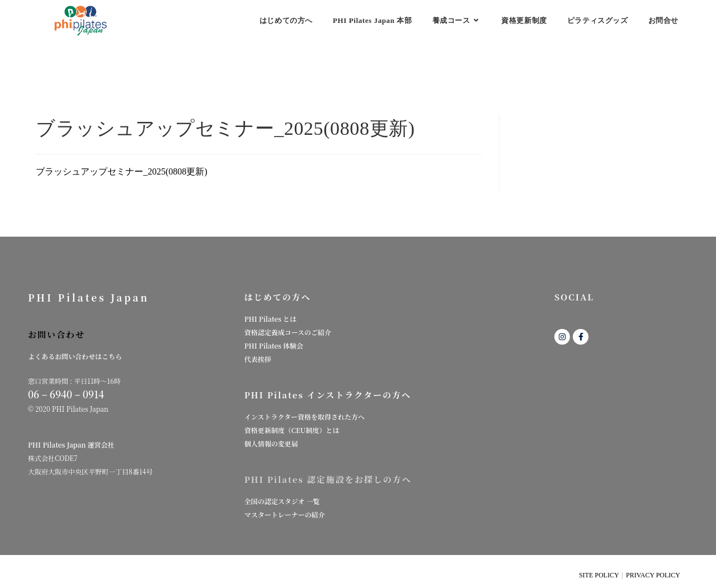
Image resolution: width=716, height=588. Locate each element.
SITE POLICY (599, 575)
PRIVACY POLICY (653, 575)
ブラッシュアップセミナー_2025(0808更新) (122, 171)
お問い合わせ (56, 334)
